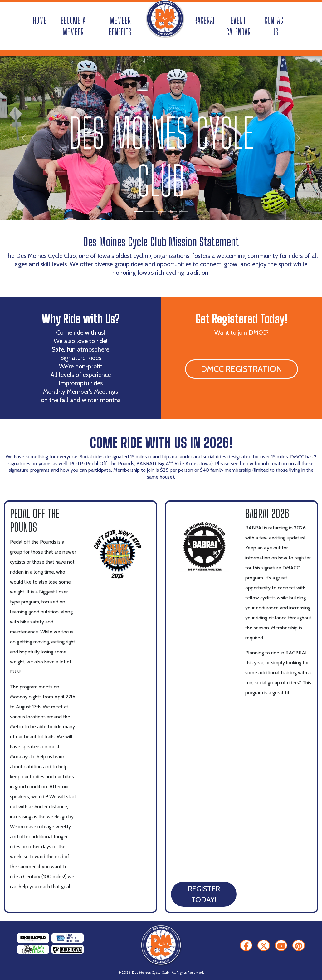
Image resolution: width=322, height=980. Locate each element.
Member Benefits (120, 26)
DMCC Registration (241, 369)
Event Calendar (239, 26)
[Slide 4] (172, 212)
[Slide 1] (139, 212)
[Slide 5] (183, 212)
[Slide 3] (161, 212)
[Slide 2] (150, 212)
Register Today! (204, 894)
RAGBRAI (205, 20)
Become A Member (73, 26)
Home (40, 20)
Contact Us (276, 26)
